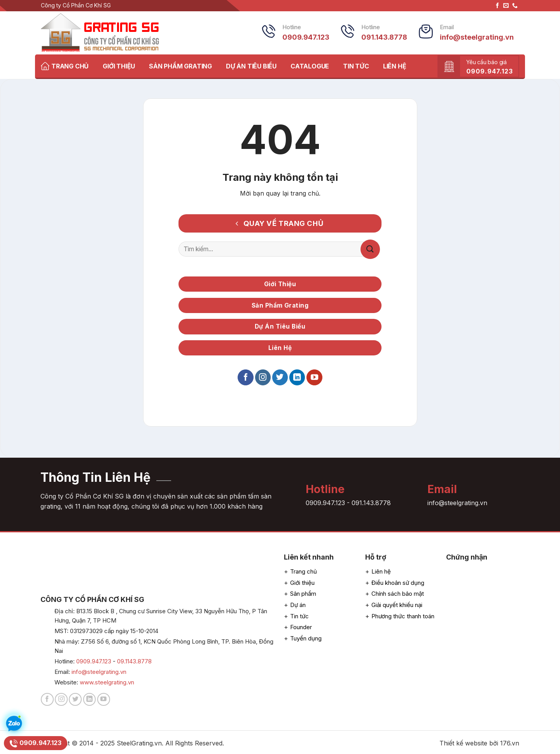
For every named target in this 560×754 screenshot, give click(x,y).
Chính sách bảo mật (398, 594)
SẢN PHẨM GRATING (180, 66)
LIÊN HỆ (395, 66)
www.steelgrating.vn (107, 682)
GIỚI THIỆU (119, 66)
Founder (301, 627)
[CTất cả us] (515, 6)
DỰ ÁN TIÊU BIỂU (251, 66)
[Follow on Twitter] (280, 377)
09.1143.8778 (134, 661)
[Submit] (370, 249)
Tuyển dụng (306, 638)
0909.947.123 (325, 503)
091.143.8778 (371, 503)
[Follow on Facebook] (497, 6)
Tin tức (299, 616)
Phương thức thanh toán (403, 616)
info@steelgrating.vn (99, 672)
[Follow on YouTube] (314, 377)
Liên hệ (381, 571)
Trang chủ (304, 571)
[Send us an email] (506, 6)
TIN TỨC (356, 66)
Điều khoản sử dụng (398, 583)
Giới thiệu (302, 583)
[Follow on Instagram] (263, 377)
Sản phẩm (303, 594)
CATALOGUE (310, 66)
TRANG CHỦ (65, 66)
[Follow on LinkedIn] (297, 377)
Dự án (298, 605)
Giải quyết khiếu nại (397, 605)
